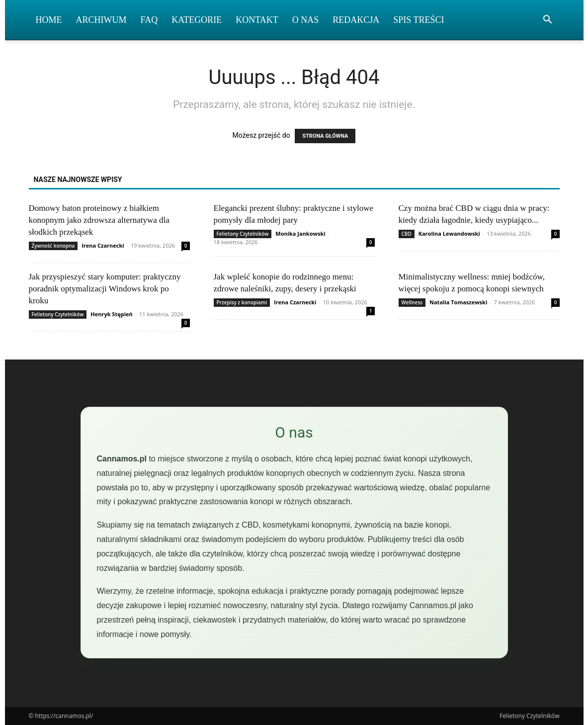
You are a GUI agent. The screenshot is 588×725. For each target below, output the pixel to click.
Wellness (412, 302)
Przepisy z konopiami (242, 302)
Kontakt (257, 20)
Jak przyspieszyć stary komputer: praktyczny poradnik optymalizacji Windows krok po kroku (105, 289)
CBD (407, 234)
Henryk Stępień (111, 314)
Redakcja (356, 20)
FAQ (149, 20)
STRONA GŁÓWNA (325, 136)
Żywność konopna (53, 246)
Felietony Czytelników (243, 234)
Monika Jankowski (300, 233)
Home (49, 20)
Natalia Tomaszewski (458, 302)
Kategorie (197, 20)
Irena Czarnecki (103, 245)
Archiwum (101, 20)
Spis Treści (419, 20)
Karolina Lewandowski (449, 233)
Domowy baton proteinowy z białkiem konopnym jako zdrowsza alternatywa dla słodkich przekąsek (99, 220)
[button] (548, 21)
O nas (306, 20)
